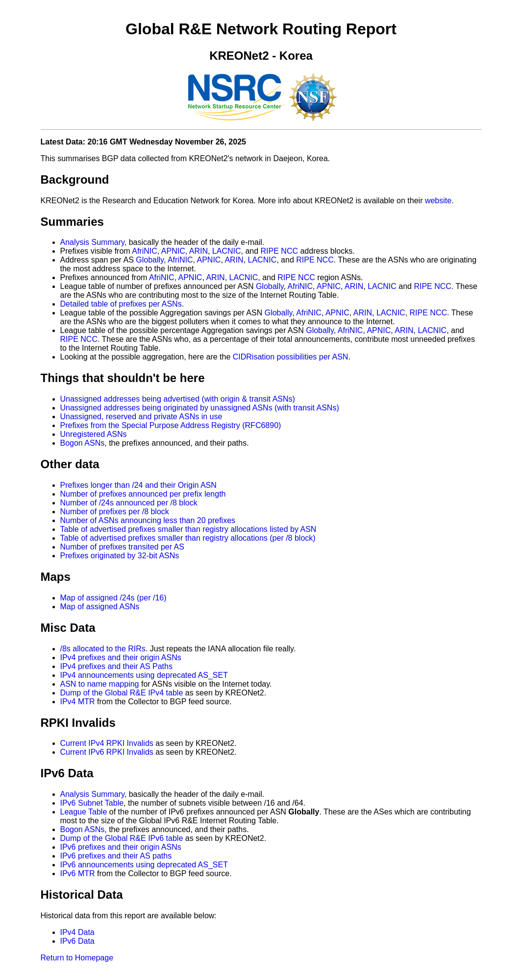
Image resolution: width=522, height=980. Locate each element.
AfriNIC (145, 251)
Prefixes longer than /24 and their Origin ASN (138, 485)
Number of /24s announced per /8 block (129, 503)
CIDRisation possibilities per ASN (291, 357)
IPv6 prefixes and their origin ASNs (121, 847)
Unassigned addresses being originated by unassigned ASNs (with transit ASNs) (200, 408)
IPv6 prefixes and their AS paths (116, 856)
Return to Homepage (77, 958)
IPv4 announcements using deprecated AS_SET (144, 675)
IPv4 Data (77, 932)
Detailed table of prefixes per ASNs (121, 304)
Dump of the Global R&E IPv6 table (122, 838)
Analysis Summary (92, 242)
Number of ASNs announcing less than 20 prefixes (148, 520)
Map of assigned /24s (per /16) (113, 598)
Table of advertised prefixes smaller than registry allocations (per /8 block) (188, 538)
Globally (150, 260)
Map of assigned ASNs (100, 607)
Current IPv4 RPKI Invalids (107, 743)
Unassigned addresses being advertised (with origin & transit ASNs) (178, 399)
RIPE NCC (279, 251)
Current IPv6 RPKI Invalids (107, 752)
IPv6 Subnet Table (92, 803)
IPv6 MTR (78, 873)
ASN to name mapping (100, 684)
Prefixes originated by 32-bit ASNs (120, 556)
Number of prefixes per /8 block (115, 512)
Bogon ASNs (83, 443)
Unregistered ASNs (94, 434)
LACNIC (227, 251)
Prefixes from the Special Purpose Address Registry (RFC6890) (171, 425)
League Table (84, 812)
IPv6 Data (77, 941)
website (438, 201)
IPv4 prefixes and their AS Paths (116, 666)
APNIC (173, 251)
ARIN (199, 251)
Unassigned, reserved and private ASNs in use (141, 417)
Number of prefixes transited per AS (122, 547)
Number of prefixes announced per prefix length (143, 494)
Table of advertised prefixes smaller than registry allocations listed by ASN (188, 529)
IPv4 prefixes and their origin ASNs (121, 657)
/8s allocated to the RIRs (103, 649)
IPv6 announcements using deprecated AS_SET (144, 865)
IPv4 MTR (78, 702)
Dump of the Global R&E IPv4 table (122, 693)
